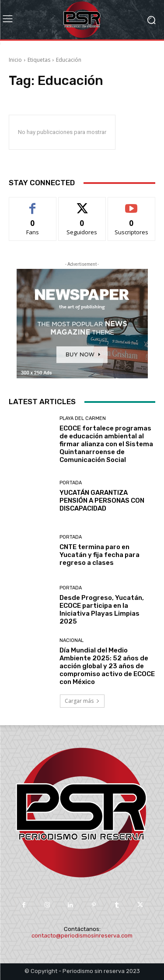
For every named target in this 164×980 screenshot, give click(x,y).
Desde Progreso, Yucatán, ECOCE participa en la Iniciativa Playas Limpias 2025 (102, 610)
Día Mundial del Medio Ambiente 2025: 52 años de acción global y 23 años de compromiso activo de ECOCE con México (107, 666)
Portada (71, 483)
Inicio (15, 60)
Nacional (72, 640)
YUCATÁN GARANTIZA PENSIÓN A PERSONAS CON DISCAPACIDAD (102, 501)
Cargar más (82, 701)
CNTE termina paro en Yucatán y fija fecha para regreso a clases (99, 555)
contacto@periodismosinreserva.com (82, 936)
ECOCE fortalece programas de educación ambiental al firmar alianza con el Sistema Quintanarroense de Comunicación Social (106, 444)
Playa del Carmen (83, 418)
